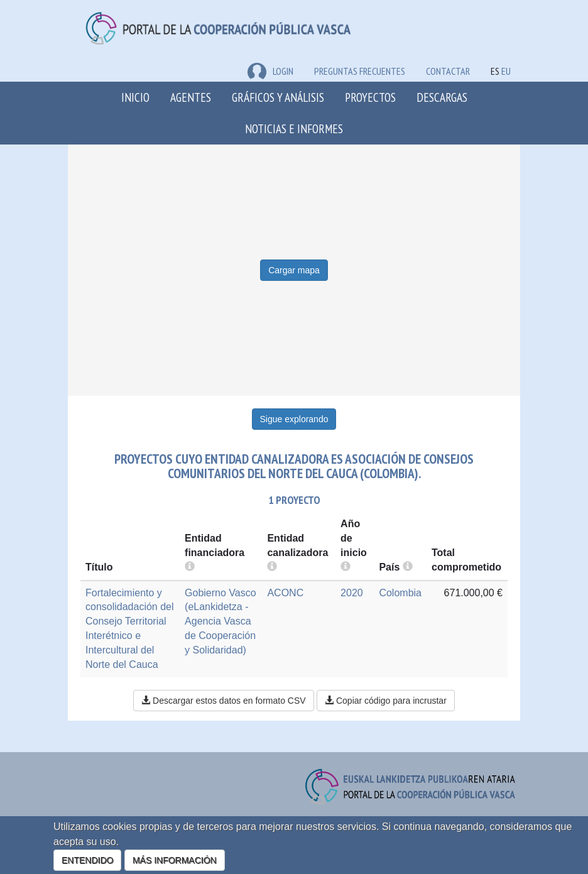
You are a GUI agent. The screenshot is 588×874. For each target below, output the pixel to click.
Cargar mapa (294, 270)
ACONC (285, 593)
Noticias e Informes (294, 128)
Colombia (400, 593)
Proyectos (370, 97)
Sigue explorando (294, 419)
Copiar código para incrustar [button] (386, 701)
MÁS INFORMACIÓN (175, 860)
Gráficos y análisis (278, 97)
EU (506, 71)
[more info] (346, 567)
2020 (352, 593)
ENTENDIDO (87, 860)
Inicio (135, 97)
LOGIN (270, 71)
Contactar (448, 71)
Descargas (442, 97)
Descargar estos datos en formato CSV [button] (223, 701)
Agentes (191, 97)
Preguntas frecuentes (360, 71)
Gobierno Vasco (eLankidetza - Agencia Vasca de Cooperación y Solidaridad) (220, 621)
